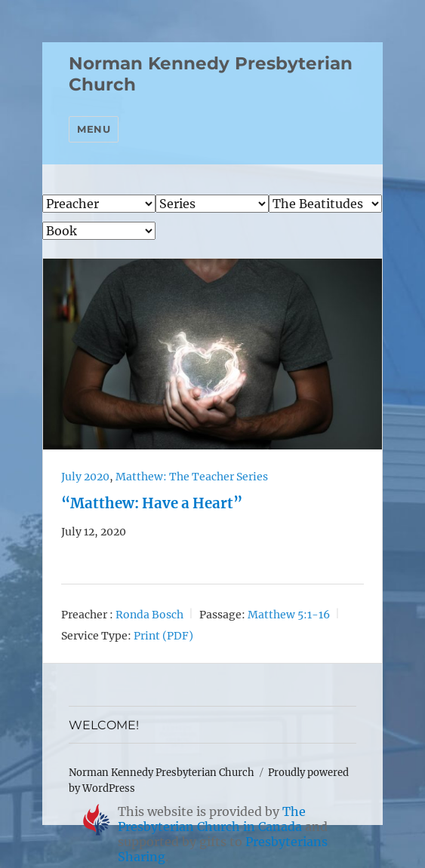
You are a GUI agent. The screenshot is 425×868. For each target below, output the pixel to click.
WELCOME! (104, 725)
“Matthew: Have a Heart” (152, 503)
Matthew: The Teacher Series (192, 477)
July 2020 (85, 477)
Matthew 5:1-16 (289, 615)
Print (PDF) (163, 636)
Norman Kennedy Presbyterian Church (162, 773)
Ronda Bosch (149, 615)
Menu (94, 129)
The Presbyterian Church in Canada (212, 819)
